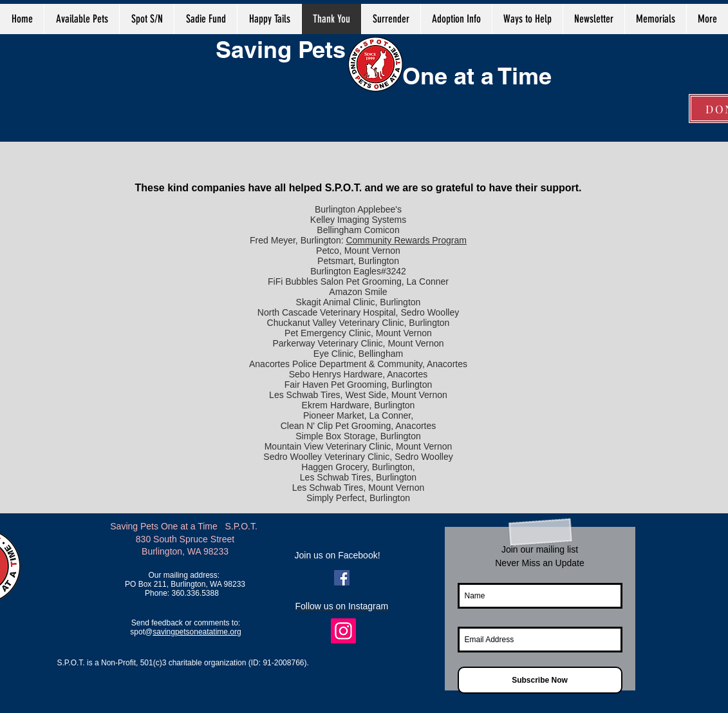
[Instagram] (343, 631)
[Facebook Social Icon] (342, 578)
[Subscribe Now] (540, 680)
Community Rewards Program (406, 240)
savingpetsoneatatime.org (197, 632)
